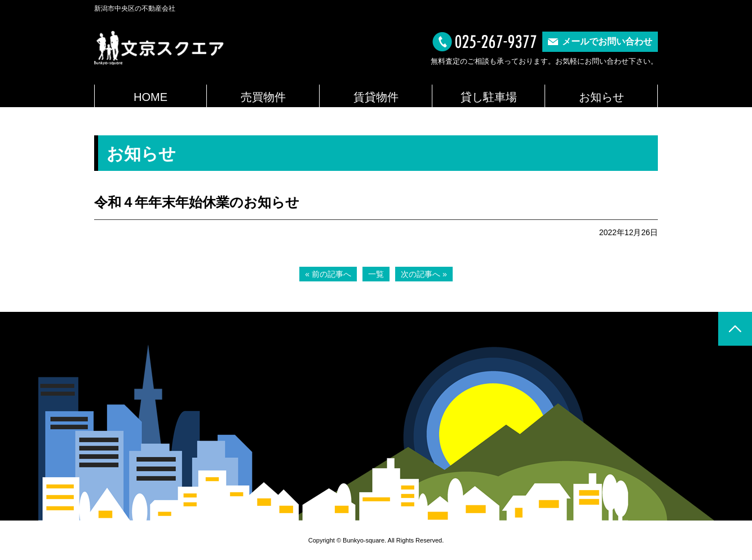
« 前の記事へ (328, 274)
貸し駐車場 (489, 97)
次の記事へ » (424, 274)
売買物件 (263, 97)
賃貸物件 (376, 97)
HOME (151, 97)
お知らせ (601, 97)
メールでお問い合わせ (607, 41)
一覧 (376, 274)
